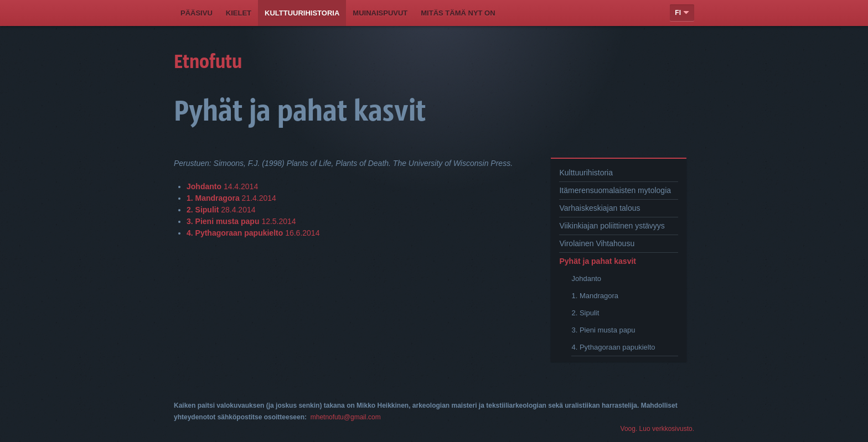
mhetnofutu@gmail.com (346, 417)
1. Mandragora (595, 296)
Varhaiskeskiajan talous (600, 208)
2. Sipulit (585, 313)
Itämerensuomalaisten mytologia (615, 190)
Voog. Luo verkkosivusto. (657, 429)
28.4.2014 (221, 210)
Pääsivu (197, 13)
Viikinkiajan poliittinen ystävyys (612, 226)
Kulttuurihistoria (302, 13)
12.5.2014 (241, 221)
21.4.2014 (231, 198)
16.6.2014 (253, 233)
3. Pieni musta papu (603, 330)
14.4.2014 (222, 186)
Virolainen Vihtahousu (597, 243)
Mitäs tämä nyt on (458, 13)
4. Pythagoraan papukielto (613, 347)
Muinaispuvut (380, 13)
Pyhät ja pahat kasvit (598, 261)
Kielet (239, 13)
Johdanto (586, 279)
